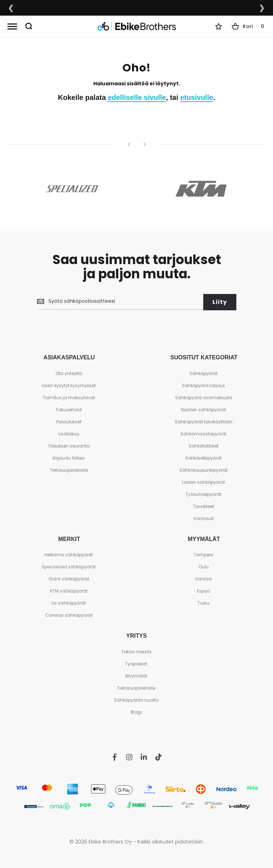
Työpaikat (136, 663)
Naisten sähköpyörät (203, 409)
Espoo (203, 591)
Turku (203, 603)
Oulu (204, 566)
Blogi (136, 711)
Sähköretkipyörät (203, 457)
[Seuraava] (145, 144)
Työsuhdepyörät (203, 494)
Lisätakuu (69, 433)
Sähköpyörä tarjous (203, 385)
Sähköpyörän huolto (136, 699)
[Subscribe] (220, 302)
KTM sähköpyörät (69, 591)
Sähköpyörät (203, 373)
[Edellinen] (129, 144)
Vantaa (203, 578)
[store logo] (137, 26)
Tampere (203, 554)
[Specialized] (72, 189)
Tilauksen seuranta (69, 445)
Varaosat (204, 518)
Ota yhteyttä (69, 373)
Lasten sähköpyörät (203, 481)
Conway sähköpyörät (69, 615)
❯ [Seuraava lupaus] (262, 8)
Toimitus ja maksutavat (69, 397)
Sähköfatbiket (204, 445)
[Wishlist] (219, 26)
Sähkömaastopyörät (203, 433)
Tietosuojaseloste (69, 469)
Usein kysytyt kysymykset (69, 385)
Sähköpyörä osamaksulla (204, 397)
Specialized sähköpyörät (69, 566)
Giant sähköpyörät (69, 578)
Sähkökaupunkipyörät (203, 469)
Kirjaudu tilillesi (69, 457)
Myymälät (136, 675)
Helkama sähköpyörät (69, 554)
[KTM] (201, 189)
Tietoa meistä (136, 651)
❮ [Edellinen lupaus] (11, 8)
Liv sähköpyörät (69, 603)
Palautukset (69, 421)
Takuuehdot (69, 409)
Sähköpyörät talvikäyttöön (204, 421)
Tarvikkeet (204, 506)
